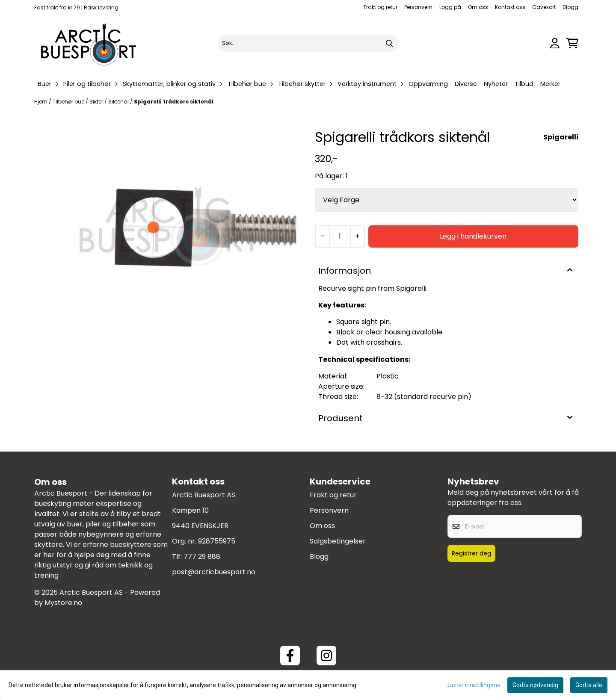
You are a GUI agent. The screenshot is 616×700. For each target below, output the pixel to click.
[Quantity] (340, 236)
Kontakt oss (510, 7)
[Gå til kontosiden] (555, 43)
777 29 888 (202, 557)
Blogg (570, 7)
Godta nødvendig (535, 685)
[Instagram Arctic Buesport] (326, 656)
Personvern (418, 7)
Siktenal (119, 102)
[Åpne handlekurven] (572, 43)
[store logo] (89, 43)
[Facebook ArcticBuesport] (290, 656)
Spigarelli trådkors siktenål (174, 102)
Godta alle (589, 685)
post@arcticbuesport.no (214, 572)
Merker (550, 84)
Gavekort (544, 7)
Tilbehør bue (69, 102)
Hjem (41, 102)
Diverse (466, 84)
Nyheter (496, 84)
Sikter (97, 102)
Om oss (478, 7)
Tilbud (524, 84)
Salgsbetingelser (338, 541)
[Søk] (308, 43)
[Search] (390, 43)
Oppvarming (428, 84)
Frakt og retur (381, 7)
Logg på (450, 7)
